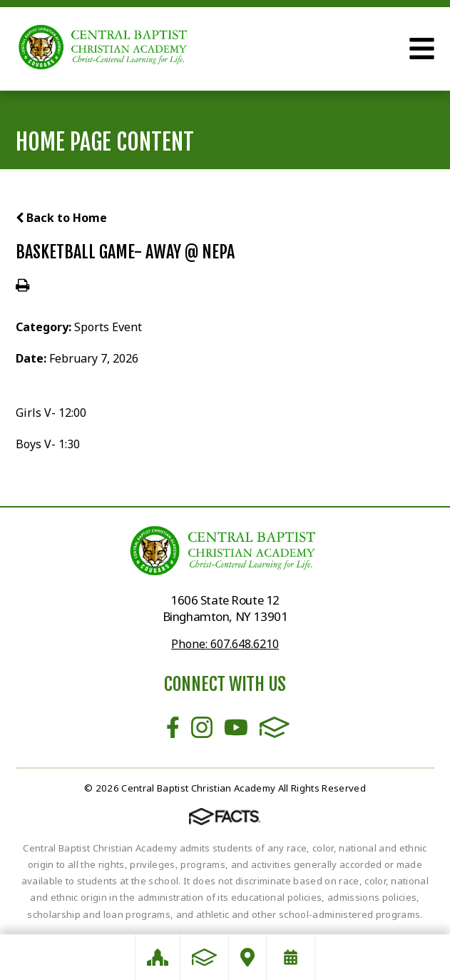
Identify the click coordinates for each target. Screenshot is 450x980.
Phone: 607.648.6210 (225, 644)
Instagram (202, 727)
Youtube (236, 727)
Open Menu (422, 49)
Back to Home (61, 218)
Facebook (173, 727)
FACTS (275, 727)
